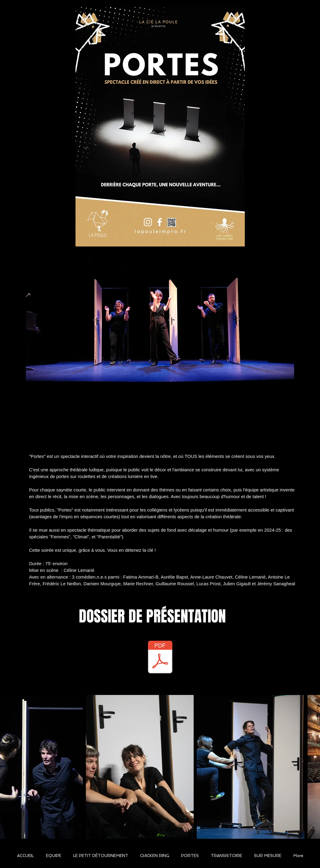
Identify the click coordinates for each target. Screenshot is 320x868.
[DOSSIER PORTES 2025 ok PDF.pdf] (160, 658)
